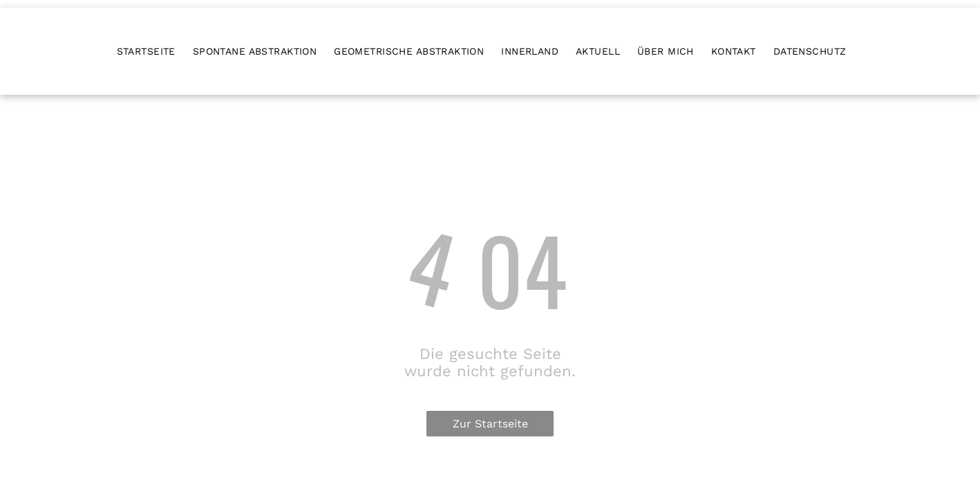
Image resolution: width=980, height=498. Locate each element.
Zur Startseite (490, 424)
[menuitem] (155, 51)
